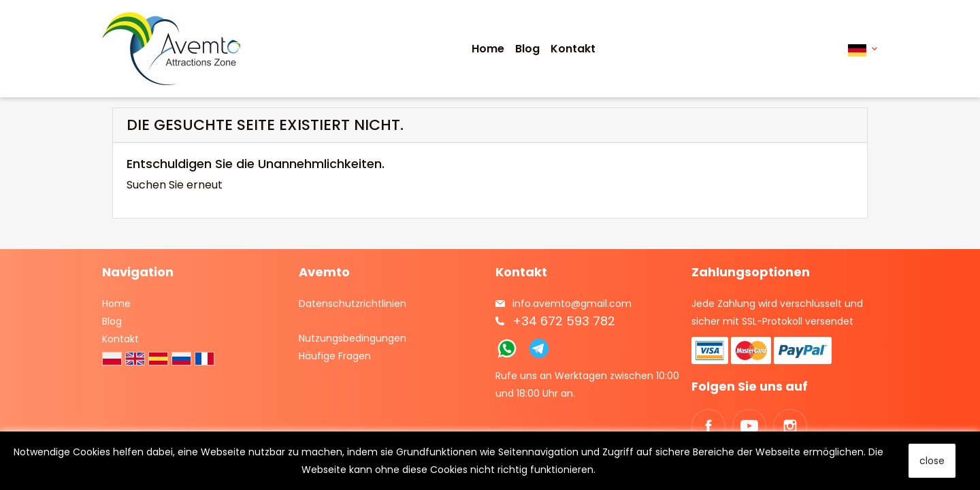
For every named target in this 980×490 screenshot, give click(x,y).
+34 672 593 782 (564, 321)
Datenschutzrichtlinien (353, 304)
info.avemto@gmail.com (572, 304)
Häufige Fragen (335, 356)
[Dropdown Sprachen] (863, 49)
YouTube (749, 426)
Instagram (790, 426)
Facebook (708, 426)
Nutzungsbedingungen (353, 338)
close (932, 461)
